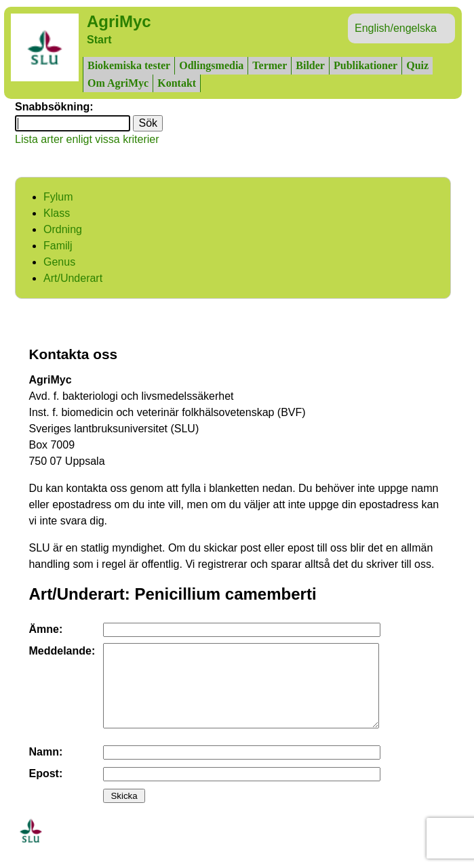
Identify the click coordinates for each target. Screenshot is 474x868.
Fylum (58, 197)
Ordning (63, 229)
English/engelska (396, 28)
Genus (59, 262)
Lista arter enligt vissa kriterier (87, 139)
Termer (270, 65)
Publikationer (366, 65)
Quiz (417, 65)
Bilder (310, 65)
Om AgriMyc (118, 83)
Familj (58, 246)
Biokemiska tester (129, 65)
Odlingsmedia (211, 65)
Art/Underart (73, 278)
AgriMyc (119, 21)
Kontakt (177, 83)
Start (99, 40)
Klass (57, 213)
